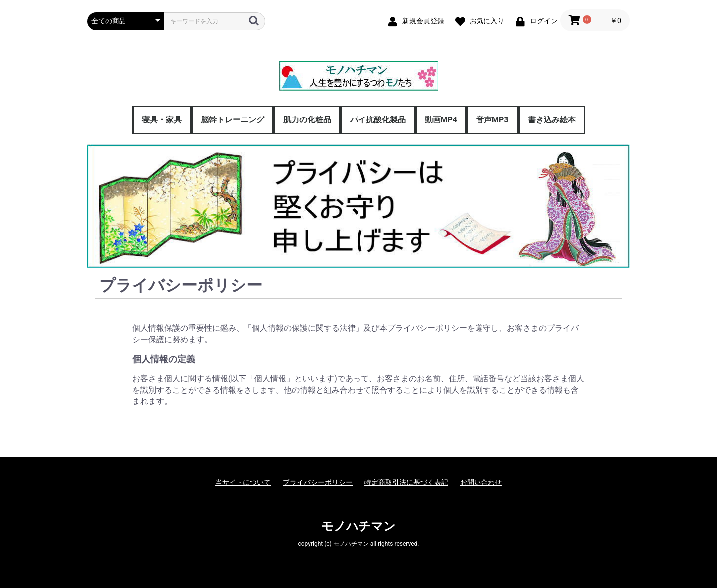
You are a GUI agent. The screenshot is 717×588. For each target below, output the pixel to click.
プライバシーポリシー (318, 482)
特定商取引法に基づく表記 (406, 482)
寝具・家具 (162, 120)
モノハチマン (358, 526)
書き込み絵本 (552, 120)
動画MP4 (441, 120)
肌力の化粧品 (307, 120)
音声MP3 (492, 120)
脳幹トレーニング (233, 120)
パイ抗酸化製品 (378, 120)
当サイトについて (243, 482)
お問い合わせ (481, 482)
